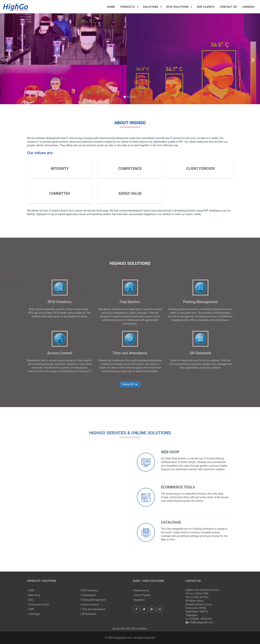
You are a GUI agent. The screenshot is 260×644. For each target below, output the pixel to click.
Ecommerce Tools (178, 487)
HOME (111, 7)
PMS (35, 522)
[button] (6, 59)
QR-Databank (201, 353)
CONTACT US (228, 7)
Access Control (60, 353)
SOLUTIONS (151, 7)
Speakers (139, 600)
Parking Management (200, 302)
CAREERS (248, 7)
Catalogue (171, 522)
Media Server (141, 590)
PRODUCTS (128, 7)
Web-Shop (170, 452)
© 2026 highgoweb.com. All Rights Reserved (130, 638)
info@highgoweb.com (201, 622)
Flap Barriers (130, 302)
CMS (35, 452)
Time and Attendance (130, 353)
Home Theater (142, 595)
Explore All (130, 384)
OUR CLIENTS (206, 7)
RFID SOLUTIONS (178, 7)
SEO (34, 487)
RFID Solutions (60, 302)
